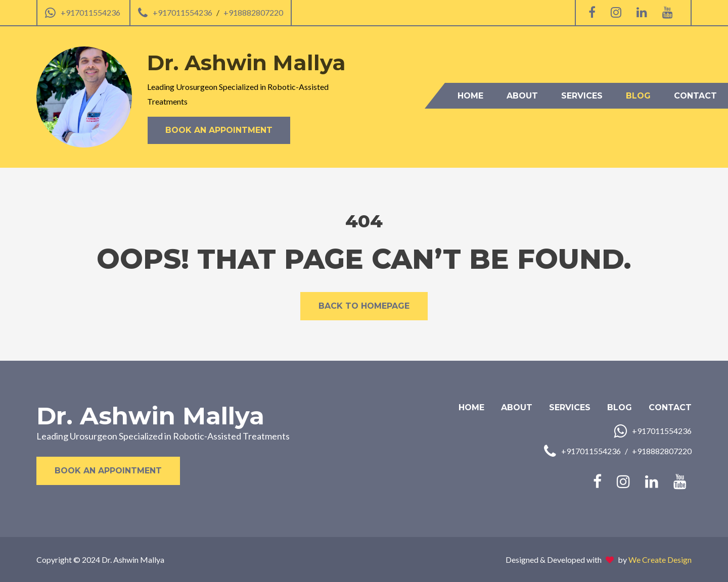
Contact (695, 96)
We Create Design (660, 560)
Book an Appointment (219, 130)
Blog (638, 96)
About (522, 96)
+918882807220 (253, 12)
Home (470, 96)
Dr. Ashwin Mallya (150, 416)
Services (582, 96)
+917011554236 (90, 12)
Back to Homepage (364, 306)
